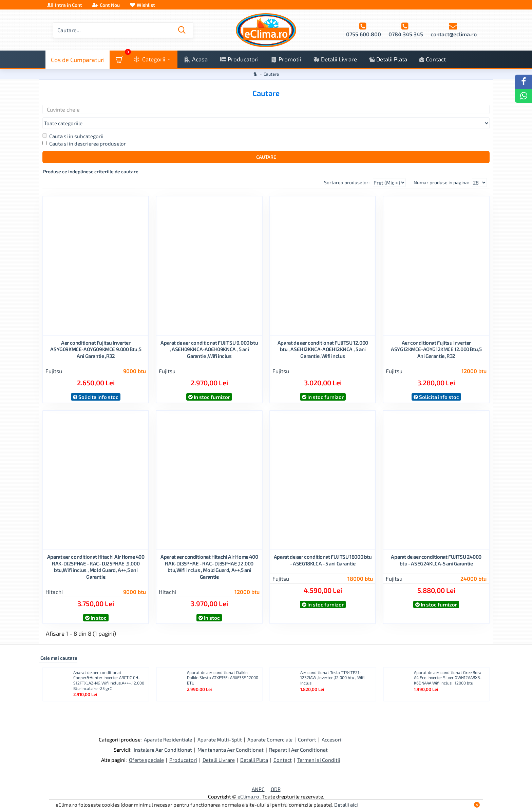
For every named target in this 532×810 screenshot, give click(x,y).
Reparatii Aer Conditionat (298, 737)
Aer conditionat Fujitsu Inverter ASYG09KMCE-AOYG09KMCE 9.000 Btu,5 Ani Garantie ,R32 (96, 337)
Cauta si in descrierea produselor (84, 131)
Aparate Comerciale (270, 727)
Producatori (183, 747)
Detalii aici (346, 805)
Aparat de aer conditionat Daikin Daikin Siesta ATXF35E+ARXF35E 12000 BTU (223, 665)
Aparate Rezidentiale (168, 727)
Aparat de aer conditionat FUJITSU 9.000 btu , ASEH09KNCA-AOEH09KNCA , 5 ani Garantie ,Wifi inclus (209, 337)
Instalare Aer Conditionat (163, 737)
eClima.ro (248, 784)
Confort (307, 727)
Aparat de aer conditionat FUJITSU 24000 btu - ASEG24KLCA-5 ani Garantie (436, 547)
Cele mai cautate (59, 645)
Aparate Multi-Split (220, 727)
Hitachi (54, 579)
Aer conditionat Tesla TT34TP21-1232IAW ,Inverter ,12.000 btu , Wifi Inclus (332, 665)
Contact (283, 747)
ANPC (258, 776)
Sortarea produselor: (335, 170)
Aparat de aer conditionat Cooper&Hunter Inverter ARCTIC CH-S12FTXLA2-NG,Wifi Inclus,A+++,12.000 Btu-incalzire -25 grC (109, 668)
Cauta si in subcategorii (73, 123)
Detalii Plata (254, 747)
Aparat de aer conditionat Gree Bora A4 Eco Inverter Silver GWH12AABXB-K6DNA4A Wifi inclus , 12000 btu (448, 665)
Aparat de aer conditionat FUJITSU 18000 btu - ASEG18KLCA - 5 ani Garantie (323, 547)
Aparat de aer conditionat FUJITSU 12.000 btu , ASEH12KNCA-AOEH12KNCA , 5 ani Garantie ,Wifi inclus (323, 337)
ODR (276, 776)
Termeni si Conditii (319, 747)
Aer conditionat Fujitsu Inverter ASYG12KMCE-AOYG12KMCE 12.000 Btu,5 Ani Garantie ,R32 (436, 337)
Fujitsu (54, 358)
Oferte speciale (146, 747)
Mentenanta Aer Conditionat (231, 737)
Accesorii (332, 727)
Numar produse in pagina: (441, 170)
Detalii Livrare (219, 747)
